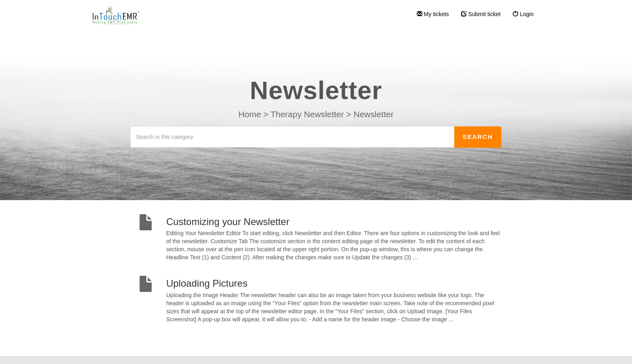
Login (523, 14)
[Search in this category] (293, 137)
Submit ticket (481, 14)
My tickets (433, 14)
